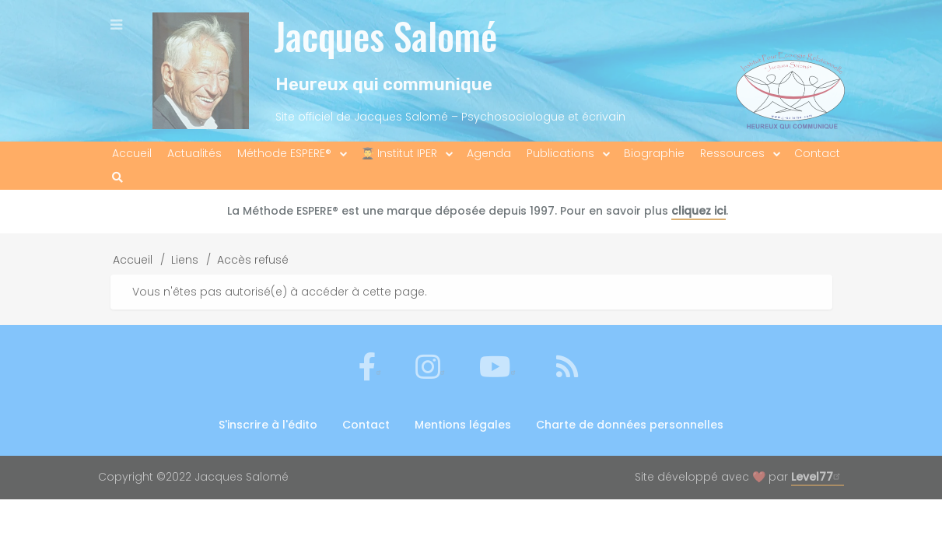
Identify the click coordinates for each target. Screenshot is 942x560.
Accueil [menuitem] (132, 153)
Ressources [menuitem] (732, 153)
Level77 (818, 477)
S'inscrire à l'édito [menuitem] (268, 425)
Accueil (133, 260)
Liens (185, 260)
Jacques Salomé (385, 35)
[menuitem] (117, 178)
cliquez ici (699, 211)
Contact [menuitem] (817, 153)
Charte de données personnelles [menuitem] (630, 425)
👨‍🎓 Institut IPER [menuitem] (399, 153)
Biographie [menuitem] (654, 153)
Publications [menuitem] (560, 153)
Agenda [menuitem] (489, 153)
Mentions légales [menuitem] (463, 425)
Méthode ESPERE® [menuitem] (284, 153)
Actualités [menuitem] (194, 153)
